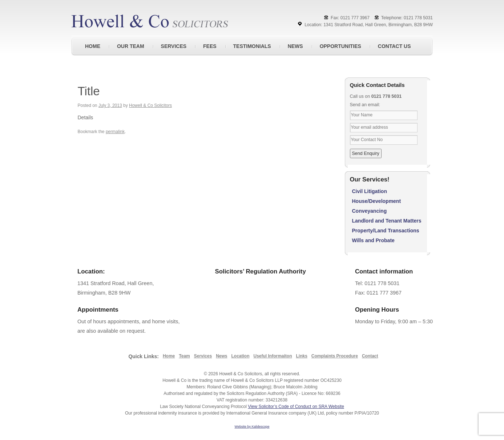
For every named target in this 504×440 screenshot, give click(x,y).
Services (203, 356)
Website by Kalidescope (252, 427)
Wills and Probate (373, 240)
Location (240, 356)
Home (169, 356)
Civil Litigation (370, 191)
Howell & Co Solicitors (150, 105)
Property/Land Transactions (386, 231)
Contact (370, 356)
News (221, 356)
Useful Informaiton (273, 356)
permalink (115, 132)
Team (184, 356)
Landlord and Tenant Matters (387, 221)
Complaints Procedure (335, 356)
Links (302, 356)
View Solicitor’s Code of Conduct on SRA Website (296, 407)
